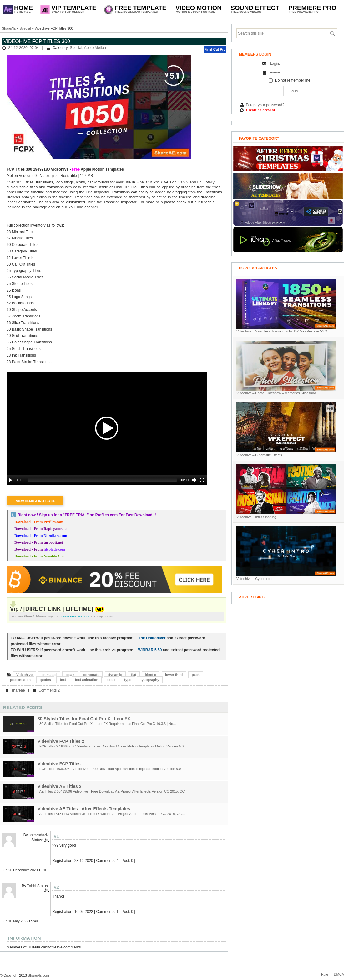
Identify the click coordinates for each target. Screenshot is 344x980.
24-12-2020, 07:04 (23, 48)
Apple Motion (95, 48)
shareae (18, 690)
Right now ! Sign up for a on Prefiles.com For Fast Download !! (87, 515)
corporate (91, 675)
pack (196, 675)
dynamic (115, 675)
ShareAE (9, 28)
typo (128, 680)
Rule (325, 974)
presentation (20, 680)
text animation (87, 680)
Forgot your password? (265, 105)
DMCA (339, 974)
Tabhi (32, 886)
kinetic (151, 675)
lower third (174, 675)
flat (134, 675)
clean (70, 675)
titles (111, 680)
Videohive (24, 675)
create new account (75, 616)
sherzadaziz (39, 835)
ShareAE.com (38, 975)
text (63, 680)
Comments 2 (49, 690)
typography (150, 680)
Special (25, 28)
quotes (45, 680)
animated (49, 675)
